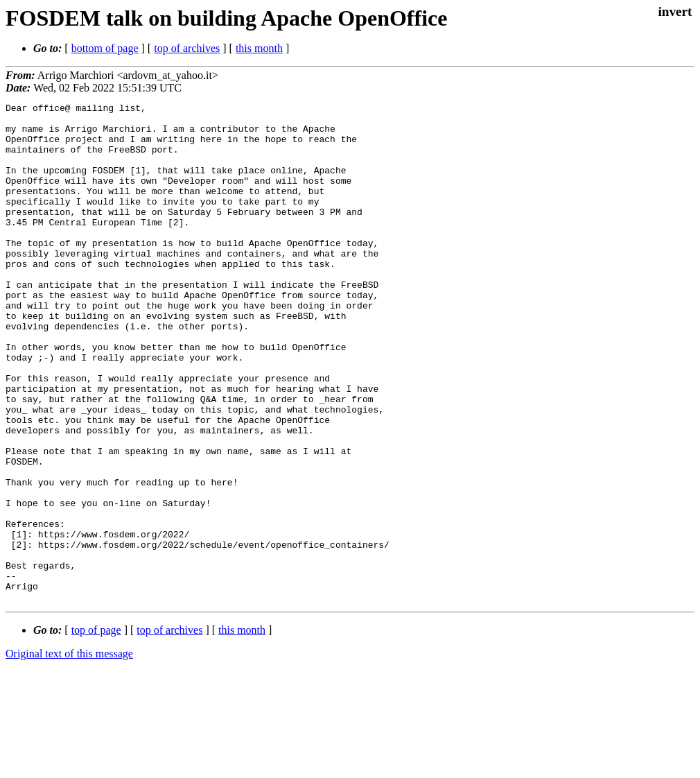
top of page (96, 730)
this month (259, 48)
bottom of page (105, 48)
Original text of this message (69, 753)
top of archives (187, 48)
